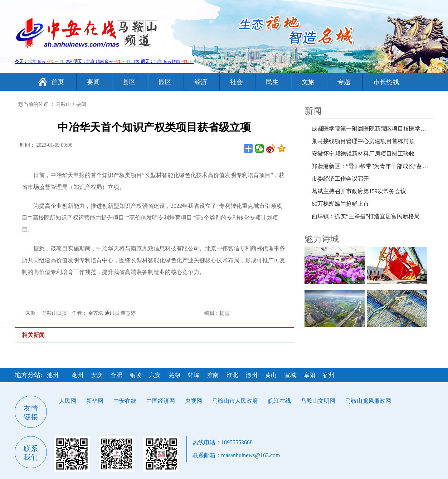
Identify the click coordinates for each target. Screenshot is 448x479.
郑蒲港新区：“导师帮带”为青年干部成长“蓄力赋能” (377, 166)
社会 (237, 82)
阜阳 (310, 375)
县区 (129, 82)
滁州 (252, 375)
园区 (165, 82)
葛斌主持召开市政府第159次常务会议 (359, 191)
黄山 (271, 375)
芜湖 (174, 375)
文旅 (308, 82)
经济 (201, 82)
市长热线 (386, 82)
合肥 (116, 375)
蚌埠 (194, 375)
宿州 (329, 375)
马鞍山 (63, 104)
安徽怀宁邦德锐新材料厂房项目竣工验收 (363, 154)
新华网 (95, 401)
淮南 (213, 375)
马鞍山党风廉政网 (368, 401)
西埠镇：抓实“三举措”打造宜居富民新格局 (366, 216)
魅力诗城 (322, 239)
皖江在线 (279, 401)
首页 (58, 82)
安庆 (97, 375)
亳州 (78, 375)
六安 (155, 375)
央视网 (194, 401)
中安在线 (125, 401)
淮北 (232, 375)
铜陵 (136, 375)
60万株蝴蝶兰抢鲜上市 (340, 204)
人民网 (68, 401)
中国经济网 (161, 401)
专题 (344, 82)
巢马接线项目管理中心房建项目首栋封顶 (363, 141)
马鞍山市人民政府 (235, 401)
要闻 (93, 82)
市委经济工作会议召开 (340, 179)
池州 (53, 375)
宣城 (290, 375)
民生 (272, 82)
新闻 (313, 111)
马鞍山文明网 (318, 401)
